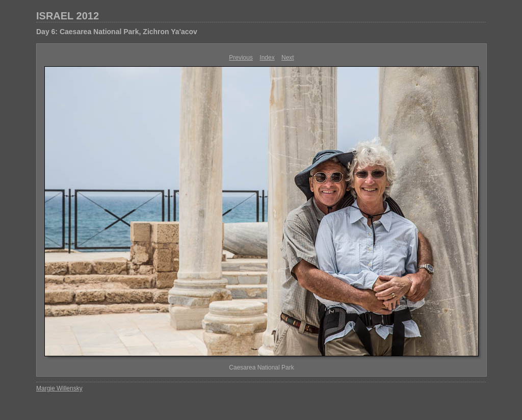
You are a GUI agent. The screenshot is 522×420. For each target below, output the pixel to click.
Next (288, 58)
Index (267, 58)
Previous (241, 58)
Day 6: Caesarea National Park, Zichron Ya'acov (117, 32)
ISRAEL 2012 (68, 16)
